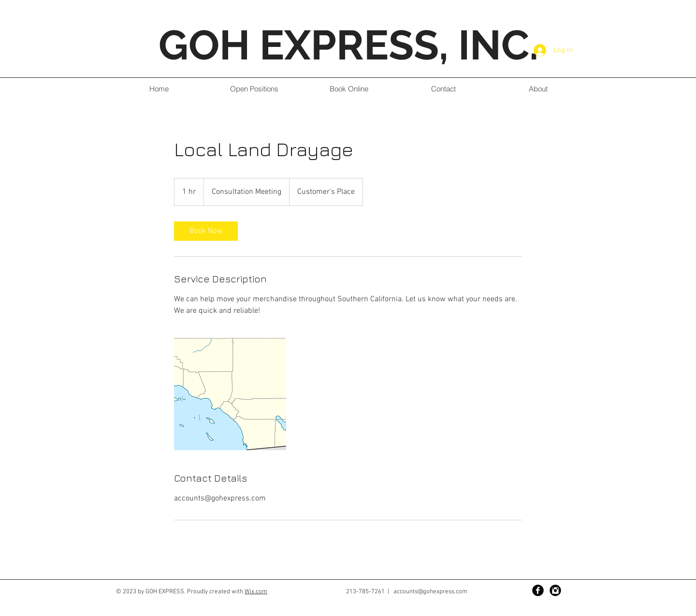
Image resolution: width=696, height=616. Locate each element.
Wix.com (256, 592)
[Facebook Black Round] (538, 590)
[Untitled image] (230, 394)
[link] (206, 231)
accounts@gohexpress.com (430, 592)
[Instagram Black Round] (555, 590)
